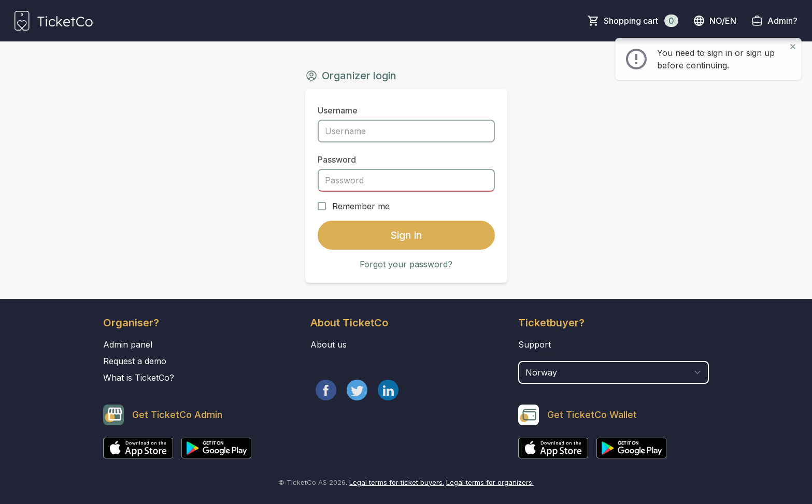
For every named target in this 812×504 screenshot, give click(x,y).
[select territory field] (614, 372)
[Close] (793, 47)
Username (338, 110)
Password (337, 160)
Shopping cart (641, 21)
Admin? (782, 21)
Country (538, 356)
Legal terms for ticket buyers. (397, 482)
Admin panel (128, 344)
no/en (715, 21)
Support (535, 344)
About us (329, 344)
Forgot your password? (406, 264)
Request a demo (135, 361)
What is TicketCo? (139, 378)
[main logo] (54, 21)
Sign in (406, 235)
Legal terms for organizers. (490, 482)
